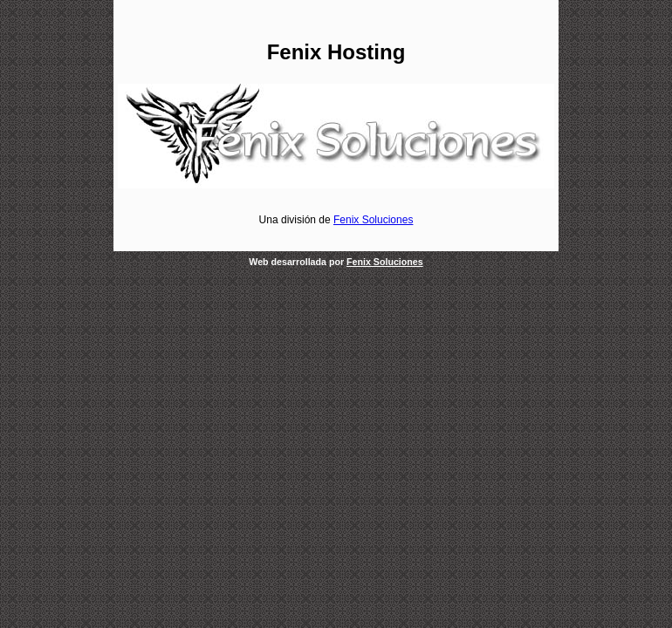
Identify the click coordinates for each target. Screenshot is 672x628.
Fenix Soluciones (373, 220)
